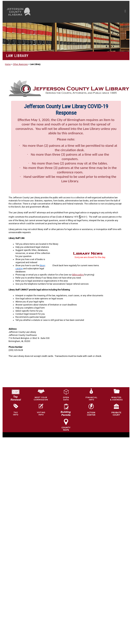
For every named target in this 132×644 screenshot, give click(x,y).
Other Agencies (20, 64)
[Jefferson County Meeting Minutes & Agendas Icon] (116, 395)
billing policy (78, 275)
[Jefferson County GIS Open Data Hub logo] (66, 395)
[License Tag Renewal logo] (16, 394)
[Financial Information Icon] (91, 395)
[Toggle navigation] (93, 12)
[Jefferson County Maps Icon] (66, 425)
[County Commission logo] (41, 395)
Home (8, 64)
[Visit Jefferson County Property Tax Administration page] (16, 410)
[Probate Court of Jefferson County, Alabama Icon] (116, 410)
